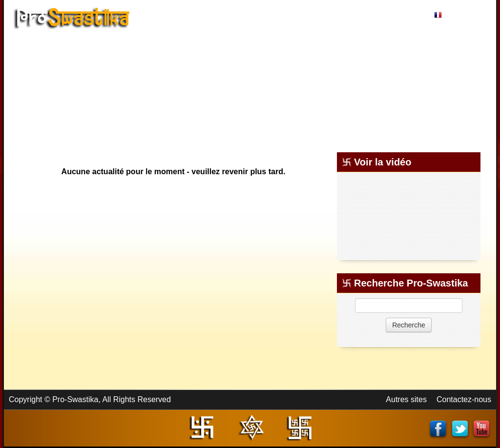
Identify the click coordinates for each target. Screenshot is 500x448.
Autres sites (406, 399)
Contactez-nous (464, 399)
